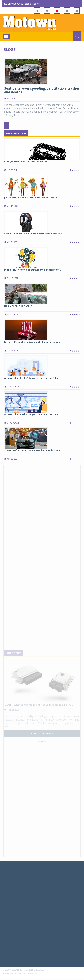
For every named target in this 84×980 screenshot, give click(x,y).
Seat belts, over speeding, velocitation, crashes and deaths (42, 90)
